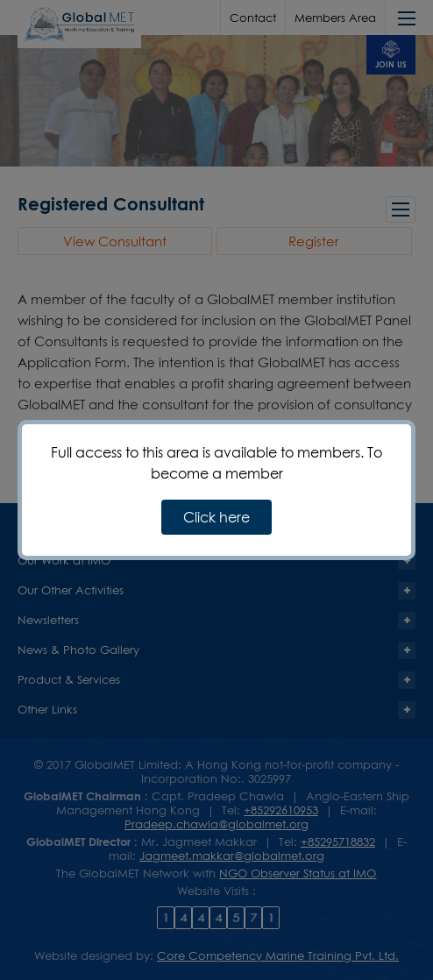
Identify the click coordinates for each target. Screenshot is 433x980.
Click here (216, 517)
